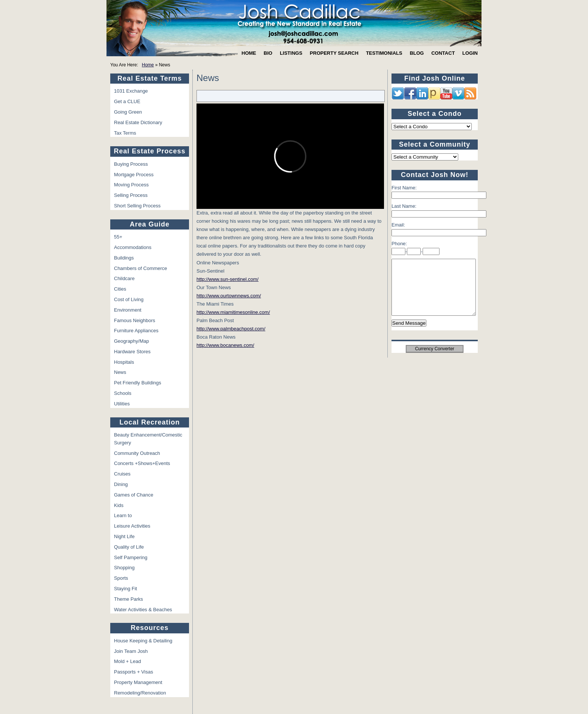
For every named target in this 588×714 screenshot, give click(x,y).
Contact (443, 53)
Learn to (123, 515)
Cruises (122, 474)
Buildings (124, 258)
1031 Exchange (131, 91)
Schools (123, 393)
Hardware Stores (132, 352)
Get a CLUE (127, 101)
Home (249, 53)
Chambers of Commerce (141, 268)
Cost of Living (129, 299)
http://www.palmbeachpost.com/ (231, 329)
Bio (268, 53)
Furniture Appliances (136, 331)
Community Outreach (137, 453)
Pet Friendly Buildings (138, 383)
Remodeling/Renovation (140, 693)
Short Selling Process (137, 206)
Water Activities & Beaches (143, 610)
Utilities (122, 404)
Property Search (334, 53)
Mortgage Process (134, 175)
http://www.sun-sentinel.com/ (227, 279)
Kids (119, 505)
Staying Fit (125, 589)
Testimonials (384, 53)
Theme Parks (128, 599)
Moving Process (131, 185)
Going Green (128, 112)
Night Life (124, 536)
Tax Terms (125, 133)
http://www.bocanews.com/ (225, 345)
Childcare (124, 278)
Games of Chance (134, 495)
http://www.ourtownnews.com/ (229, 296)
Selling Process (131, 195)
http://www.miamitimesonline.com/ (233, 312)
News (120, 372)
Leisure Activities (132, 526)
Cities (120, 289)
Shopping (124, 568)
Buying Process (131, 164)
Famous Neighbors (135, 320)
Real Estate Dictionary (138, 122)
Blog (417, 53)
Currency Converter (435, 360)
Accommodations (133, 247)
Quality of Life (129, 547)
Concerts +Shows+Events (142, 463)
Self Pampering (131, 557)
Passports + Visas (133, 672)
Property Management (138, 682)
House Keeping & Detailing (143, 641)
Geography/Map (131, 341)
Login (470, 53)
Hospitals (124, 362)
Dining (121, 484)
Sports (121, 578)
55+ (118, 237)
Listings (291, 53)
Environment (128, 310)
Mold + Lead (127, 661)
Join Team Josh (131, 651)
